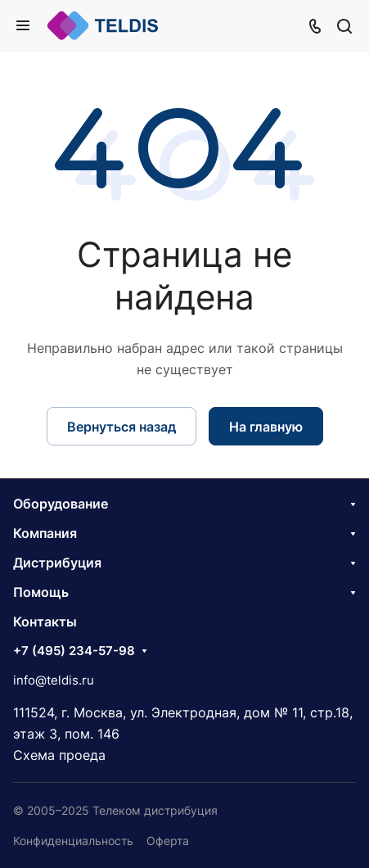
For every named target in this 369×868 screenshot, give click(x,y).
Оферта (168, 841)
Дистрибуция (57, 563)
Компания (45, 533)
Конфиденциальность (73, 841)
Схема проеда (59, 755)
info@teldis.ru (54, 680)
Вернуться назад (122, 427)
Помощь (41, 592)
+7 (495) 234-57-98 (74, 651)
